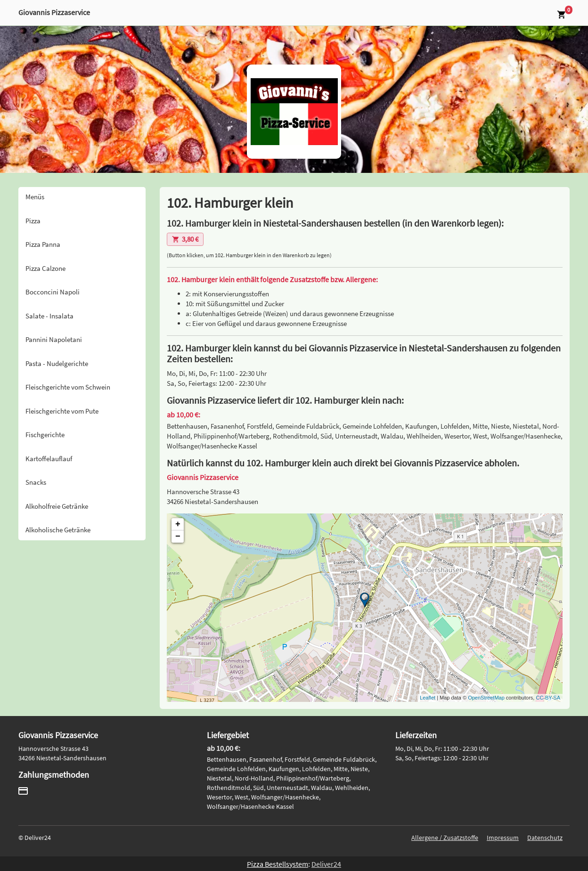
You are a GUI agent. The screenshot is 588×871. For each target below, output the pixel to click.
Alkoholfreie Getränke (57, 506)
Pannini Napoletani (54, 339)
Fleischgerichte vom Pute (62, 411)
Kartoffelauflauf (49, 459)
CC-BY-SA (548, 698)
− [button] (178, 537)
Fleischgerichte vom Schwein (68, 387)
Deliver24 (326, 864)
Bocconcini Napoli (53, 292)
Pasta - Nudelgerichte (57, 363)
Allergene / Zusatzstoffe (445, 838)
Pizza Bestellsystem (278, 864)
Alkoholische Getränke (58, 530)
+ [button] (178, 524)
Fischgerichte (45, 435)
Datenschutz (545, 838)
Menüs (35, 197)
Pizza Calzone (45, 268)
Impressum (503, 838)
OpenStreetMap (486, 698)
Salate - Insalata (49, 316)
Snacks (36, 482)
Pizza (33, 221)
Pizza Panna (43, 244)
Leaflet (428, 698)
